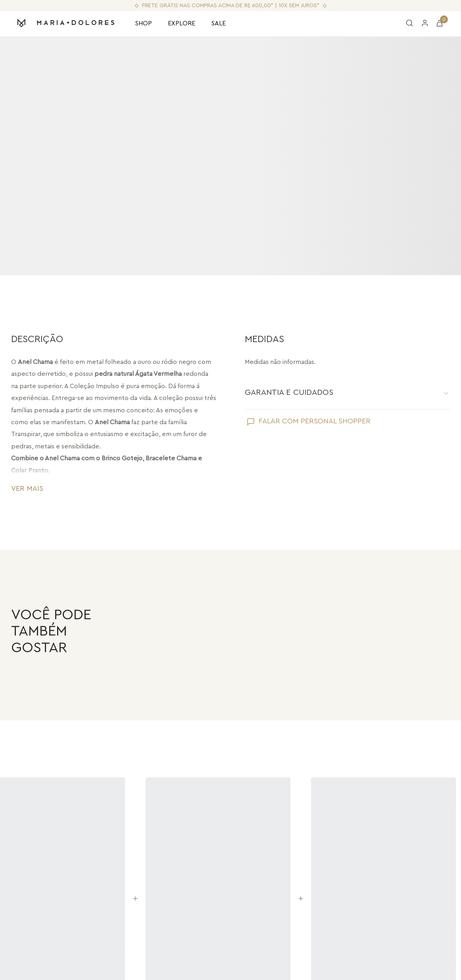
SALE (218, 23)
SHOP (143, 23)
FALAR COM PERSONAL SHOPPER (315, 421)
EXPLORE (182, 23)
